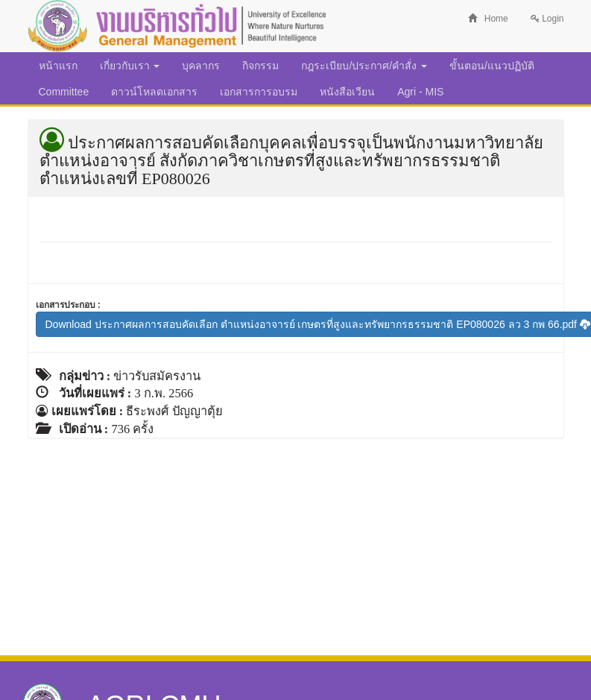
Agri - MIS (420, 92)
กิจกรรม (260, 66)
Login (547, 19)
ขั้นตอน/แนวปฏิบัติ (492, 66)
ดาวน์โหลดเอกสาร (154, 92)
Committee (64, 92)
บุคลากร (201, 66)
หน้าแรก (58, 66)
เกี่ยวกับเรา (130, 66)
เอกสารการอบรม (259, 92)
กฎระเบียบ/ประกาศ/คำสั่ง (364, 66)
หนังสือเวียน (347, 92)
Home (488, 19)
